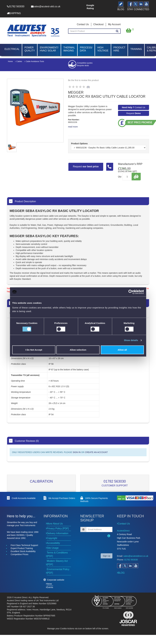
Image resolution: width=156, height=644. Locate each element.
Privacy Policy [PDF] (58, 528)
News (49, 584)
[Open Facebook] (119, 566)
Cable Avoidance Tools (35, 61)
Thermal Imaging (69, 49)
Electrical (12, 49)
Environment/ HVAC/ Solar (49, 49)
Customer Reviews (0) (24, 441)
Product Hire (119, 49)
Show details (131, 340)
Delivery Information (57, 533)
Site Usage (53, 548)
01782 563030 (115, 481)
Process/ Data (86, 49)
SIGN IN (77, 452)
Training (136, 49)
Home (10, 61)
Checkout (99, 24)
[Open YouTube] (136, 566)
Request (134, 113)
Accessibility (53, 543)
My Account (114, 24)
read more (73, 127)
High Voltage (103, 49)
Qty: (120, 177)
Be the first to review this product (83, 80)
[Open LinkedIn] (130, 566)
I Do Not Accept (34, 350)
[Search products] (117, 31)
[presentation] (100, 545)
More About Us (55, 524)
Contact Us (83, 24)
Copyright (52, 538)
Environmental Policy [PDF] (58, 571)
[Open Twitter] (125, 566)
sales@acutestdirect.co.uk (136, 556)
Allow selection (78, 350)
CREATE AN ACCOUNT (96, 452)
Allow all (122, 350)
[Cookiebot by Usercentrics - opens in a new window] (131, 292)
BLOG (121, 573)
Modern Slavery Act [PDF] (57, 563)
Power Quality (30, 49)
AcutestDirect (123, 531)
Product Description (22, 201)
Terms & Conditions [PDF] (57, 554)
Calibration (41, 481)
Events (50, 587)
